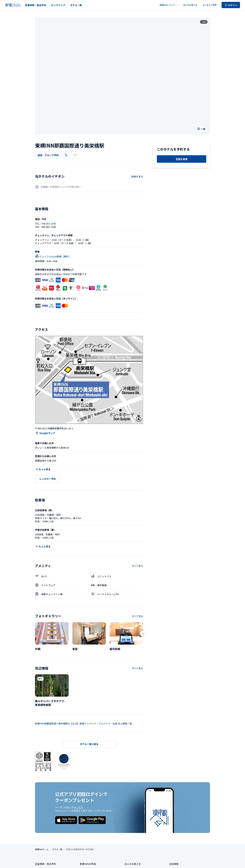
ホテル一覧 (76, 5)
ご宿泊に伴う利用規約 (169, 863)
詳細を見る (137, 129)
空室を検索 (182, 142)
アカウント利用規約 (188, 863)
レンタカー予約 (48, 432)
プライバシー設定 (72, 863)
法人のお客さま (190, 5)
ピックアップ (58, 5)
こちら (80, 761)
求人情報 (174, 825)
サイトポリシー (127, 863)
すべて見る (137, 519)
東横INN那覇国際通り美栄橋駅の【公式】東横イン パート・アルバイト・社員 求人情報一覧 (83, 677)
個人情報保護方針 (89, 863)
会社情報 (174, 819)
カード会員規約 (204, 863)
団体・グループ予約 (48, 108)
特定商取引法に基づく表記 (108, 863)
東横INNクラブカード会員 (94, 831)
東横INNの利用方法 (90, 837)
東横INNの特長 (88, 819)
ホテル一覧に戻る (89, 697)
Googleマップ (45, 386)
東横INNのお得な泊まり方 (94, 825)
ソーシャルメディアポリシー (147, 863)
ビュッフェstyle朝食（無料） (53, 210)
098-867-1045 (75, 108)
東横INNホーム (42, 805)
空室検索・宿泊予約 (36, 5)
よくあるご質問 (209, 5)
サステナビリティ (178, 831)
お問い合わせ (131, 831)
